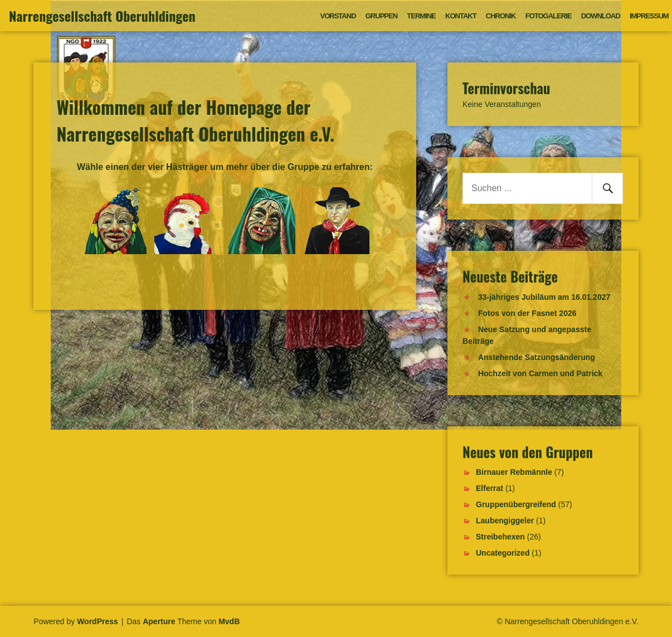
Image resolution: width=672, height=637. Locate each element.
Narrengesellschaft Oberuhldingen (102, 16)
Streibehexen (500, 537)
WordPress (98, 621)
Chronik (501, 16)
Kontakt (461, 16)
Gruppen (381, 16)
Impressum (649, 16)
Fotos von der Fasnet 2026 (527, 313)
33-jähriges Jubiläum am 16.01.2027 (544, 297)
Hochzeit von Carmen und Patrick (540, 373)
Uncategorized (503, 553)
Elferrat (490, 488)
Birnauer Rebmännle (514, 472)
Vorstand (338, 16)
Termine (421, 16)
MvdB (229, 621)
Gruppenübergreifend (516, 504)
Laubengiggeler (505, 521)
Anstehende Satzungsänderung (537, 357)
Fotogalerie (549, 16)
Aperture (159, 621)
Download (601, 16)
